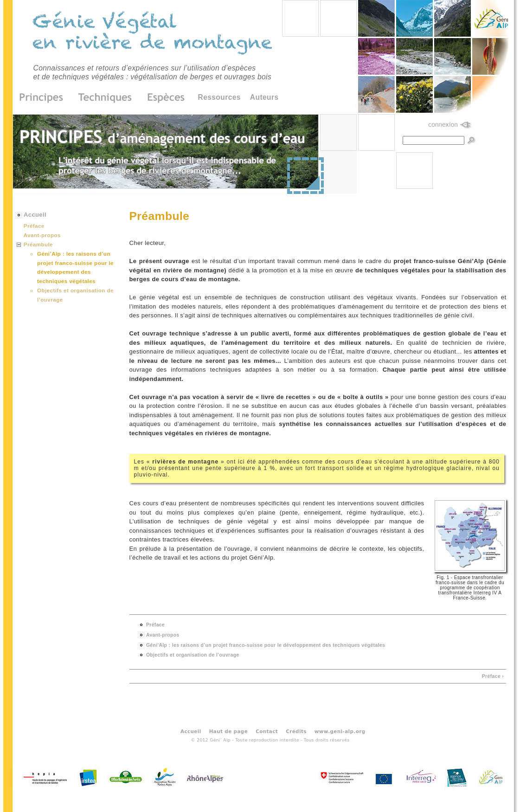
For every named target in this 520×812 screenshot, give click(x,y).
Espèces (163, 98)
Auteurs (264, 97)
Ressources (219, 97)
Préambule (38, 244)
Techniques (105, 98)
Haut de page (228, 731)
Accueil (35, 215)
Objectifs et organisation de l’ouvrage (193, 655)
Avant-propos (163, 635)
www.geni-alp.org (340, 731)
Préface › (493, 676)
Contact (267, 731)
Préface (155, 625)
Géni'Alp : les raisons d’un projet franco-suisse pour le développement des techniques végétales (266, 645)
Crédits (296, 731)
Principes (44, 98)
